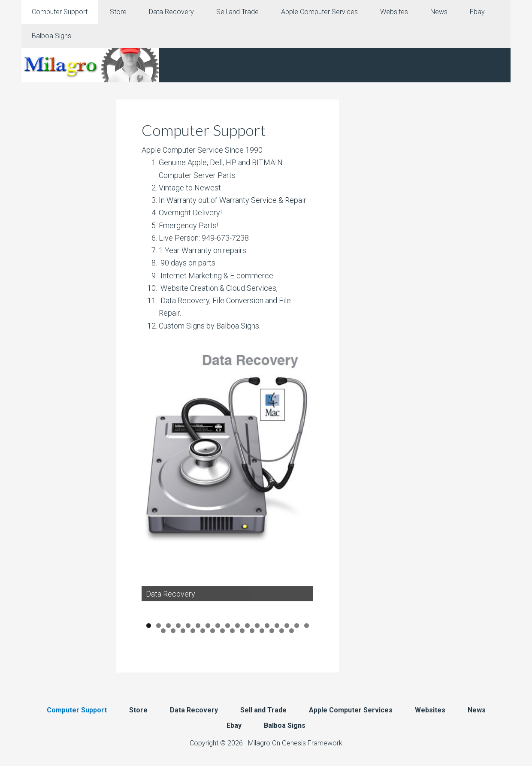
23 (213, 631)
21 (193, 631)
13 (267, 626)
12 (257, 626)
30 (282, 631)
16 (297, 626)
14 (277, 626)
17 (307, 626)
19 (173, 631)
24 (222, 631)
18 (163, 631)
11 (247, 626)
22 (203, 631)
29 (272, 631)
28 (262, 631)
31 (292, 631)
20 (183, 631)
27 (252, 631)
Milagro (259, 743)
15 (287, 626)
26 (242, 631)
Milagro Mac (90, 65)
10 (237, 626)
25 (232, 631)
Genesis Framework (312, 743)
